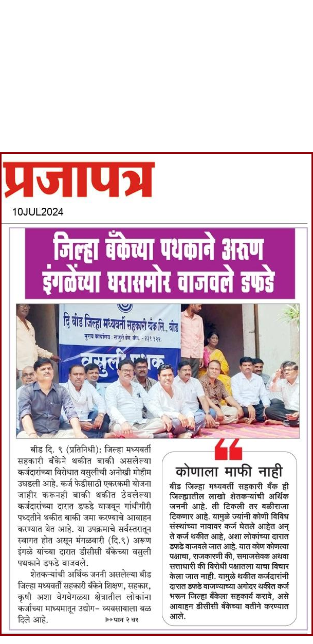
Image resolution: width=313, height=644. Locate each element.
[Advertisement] (144, 72)
